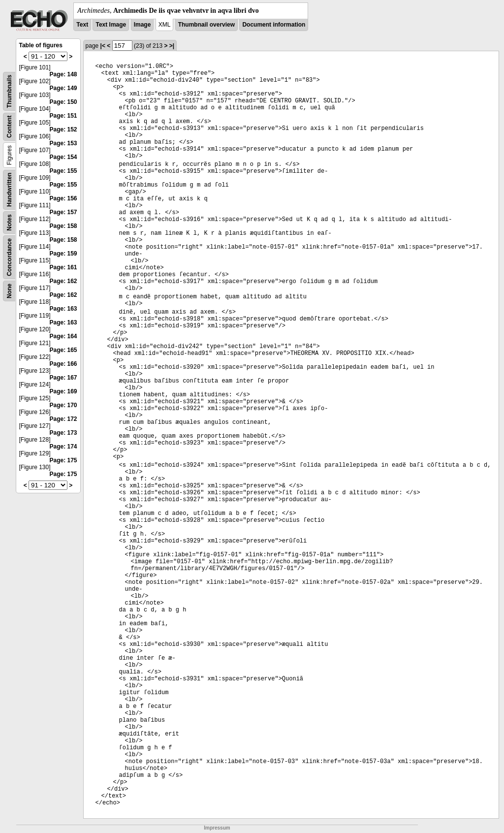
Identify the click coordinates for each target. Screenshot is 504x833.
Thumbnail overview (206, 25)
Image (142, 25)
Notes (9, 222)
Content (9, 127)
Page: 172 (63, 419)
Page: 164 (63, 336)
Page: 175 (63, 460)
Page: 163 (63, 309)
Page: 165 (63, 350)
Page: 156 (63, 198)
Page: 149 (63, 88)
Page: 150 (63, 102)
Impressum (217, 828)
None (9, 291)
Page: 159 (63, 254)
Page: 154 (63, 157)
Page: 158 (63, 226)
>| (172, 46)
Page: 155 (63, 171)
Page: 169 (63, 391)
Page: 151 (63, 116)
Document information (274, 25)
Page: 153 (63, 143)
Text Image (111, 25)
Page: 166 (63, 364)
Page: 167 (63, 378)
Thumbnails (9, 91)
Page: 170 (63, 405)
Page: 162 (63, 281)
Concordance (9, 257)
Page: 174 (63, 447)
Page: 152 (63, 129)
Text (82, 25)
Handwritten (9, 190)
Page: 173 (63, 433)
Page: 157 (63, 212)
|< (103, 46)
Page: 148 (63, 74)
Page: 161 (63, 267)
